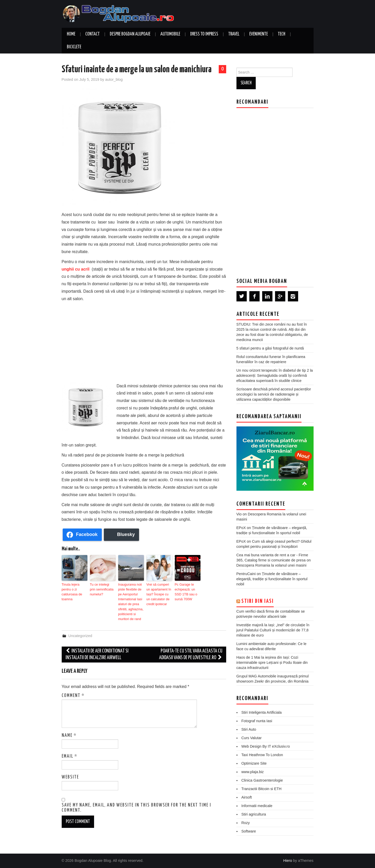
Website (70, 775)
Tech (282, 34)
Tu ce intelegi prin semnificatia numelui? (102, 589)
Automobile (170, 34)
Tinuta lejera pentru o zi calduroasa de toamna (71, 591)
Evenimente (259, 34)
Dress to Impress (204, 34)
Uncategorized (80, 633)
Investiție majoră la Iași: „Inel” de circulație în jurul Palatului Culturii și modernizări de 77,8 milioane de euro (273, 630)
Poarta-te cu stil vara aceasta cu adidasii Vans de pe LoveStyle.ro (191, 652)
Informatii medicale (257, 806)
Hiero (288, 861)
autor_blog (114, 79)
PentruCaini (246, 574)
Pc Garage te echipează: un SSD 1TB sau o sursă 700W (185, 591)
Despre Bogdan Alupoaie (130, 34)
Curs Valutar (251, 738)
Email (70, 754)
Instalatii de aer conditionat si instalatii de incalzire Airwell (97, 652)
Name (69, 733)
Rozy (246, 823)
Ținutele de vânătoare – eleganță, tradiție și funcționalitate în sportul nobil (272, 579)
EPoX (241, 528)
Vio (239, 514)
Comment (73, 693)
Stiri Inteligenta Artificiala (262, 712)
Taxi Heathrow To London (262, 755)
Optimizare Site (254, 763)
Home (71, 34)
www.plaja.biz (253, 772)
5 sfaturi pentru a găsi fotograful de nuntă (270, 348)
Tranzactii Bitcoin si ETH (261, 789)
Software (249, 831)
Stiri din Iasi (258, 601)
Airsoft (247, 797)
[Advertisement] (144, 341)
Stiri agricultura (254, 814)
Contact (93, 34)
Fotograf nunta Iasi (257, 721)
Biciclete (74, 47)
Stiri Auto (249, 729)
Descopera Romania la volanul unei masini (272, 565)
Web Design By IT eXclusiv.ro (266, 746)
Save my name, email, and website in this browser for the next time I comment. (136, 806)
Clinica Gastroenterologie (262, 780)
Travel (234, 34)
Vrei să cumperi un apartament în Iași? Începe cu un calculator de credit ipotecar (159, 594)
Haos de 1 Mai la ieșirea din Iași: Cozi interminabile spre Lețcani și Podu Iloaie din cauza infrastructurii (272, 663)
